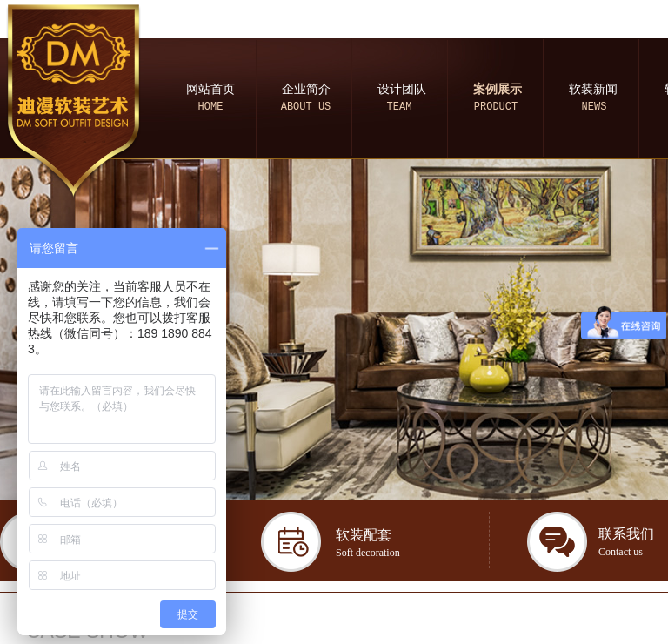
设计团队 (402, 89)
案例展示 (498, 89)
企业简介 (306, 89)
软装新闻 (593, 89)
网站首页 (210, 89)
